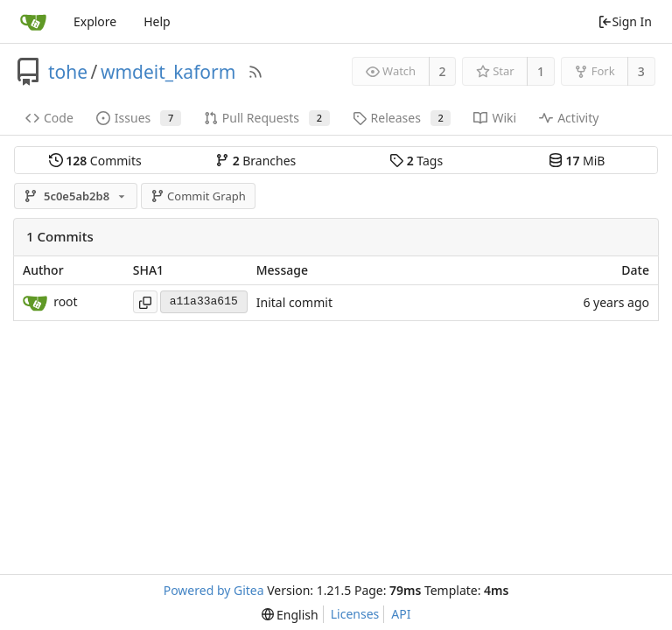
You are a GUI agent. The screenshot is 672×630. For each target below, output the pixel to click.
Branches (255, 161)
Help (157, 21)
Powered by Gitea (214, 590)
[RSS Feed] (255, 72)
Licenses (355, 614)
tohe (68, 72)
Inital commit (294, 302)
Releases (402, 118)
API (401, 614)
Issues (139, 118)
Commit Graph (198, 196)
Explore (95, 21)
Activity (569, 118)
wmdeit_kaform (168, 72)
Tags (416, 161)
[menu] (290, 615)
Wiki (495, 118)
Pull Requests (267, 118)
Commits (95, 161)
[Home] (33, 22)
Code (49, 118)
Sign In (625, 21)
